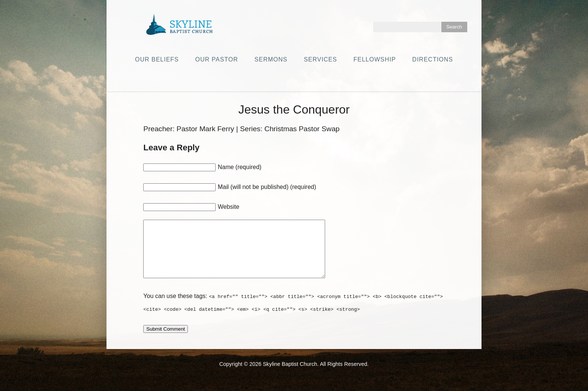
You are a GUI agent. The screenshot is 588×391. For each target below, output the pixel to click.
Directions (433, 59)
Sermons (271, 59)
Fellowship (375, 59)
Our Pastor (217, 59)
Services (320, 59)
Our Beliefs (157, 59)
